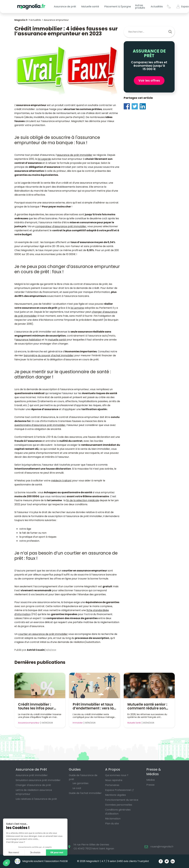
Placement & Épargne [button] (118, 7)
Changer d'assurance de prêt (33, 785)
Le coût (77, 788)
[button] (6, 863)
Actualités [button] (157, 7)
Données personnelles (119, 805)
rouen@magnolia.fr (162, 847)
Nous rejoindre (114, 780)
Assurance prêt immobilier (32, 775)
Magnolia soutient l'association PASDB (41, 861)
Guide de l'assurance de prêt (83, 777)
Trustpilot (143, 861)
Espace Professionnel (118, 790)
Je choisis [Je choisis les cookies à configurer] (35, 853)
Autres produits (140, 7)
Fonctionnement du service (122, 800)
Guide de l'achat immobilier (85, 793)
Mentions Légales (115, 795)
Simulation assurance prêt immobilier (38, 780)
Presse (150, 785)
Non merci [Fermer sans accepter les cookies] (14, 853)
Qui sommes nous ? (117, 775)
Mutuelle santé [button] (90, 7)
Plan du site (112, 824)
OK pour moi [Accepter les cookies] (57, 853)
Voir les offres (149, 81)
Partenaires (112, 785)
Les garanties (80, 783)
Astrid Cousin (36, 650)
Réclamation (113, 819)
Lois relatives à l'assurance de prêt (36, 799)
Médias (151, 780)
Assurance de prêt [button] (65, 7)
